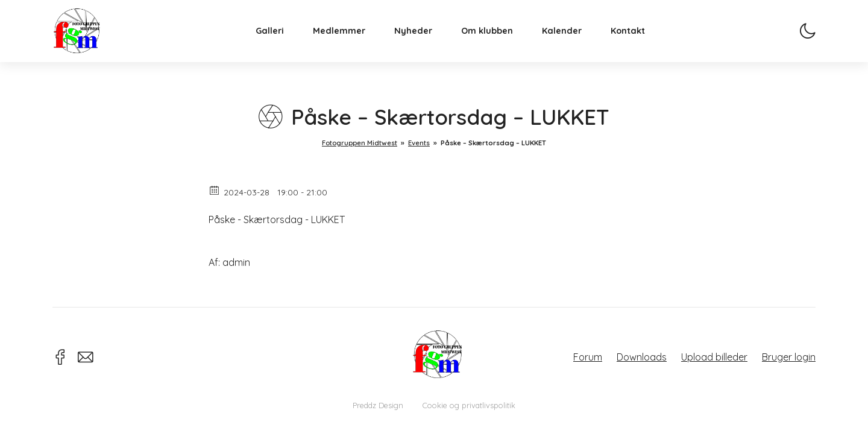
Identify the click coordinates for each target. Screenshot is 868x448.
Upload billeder (714, 357)
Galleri (279, 40)
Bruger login (789, 357)
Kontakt (637, 40)
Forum (588, 357)
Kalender (571, 40)
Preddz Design (378, 405)
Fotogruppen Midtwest (86, 39)
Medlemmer (348, 40)
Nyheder (422, 40)
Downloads (642, 357)
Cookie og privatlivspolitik (469, 405)
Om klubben (496, 40)
